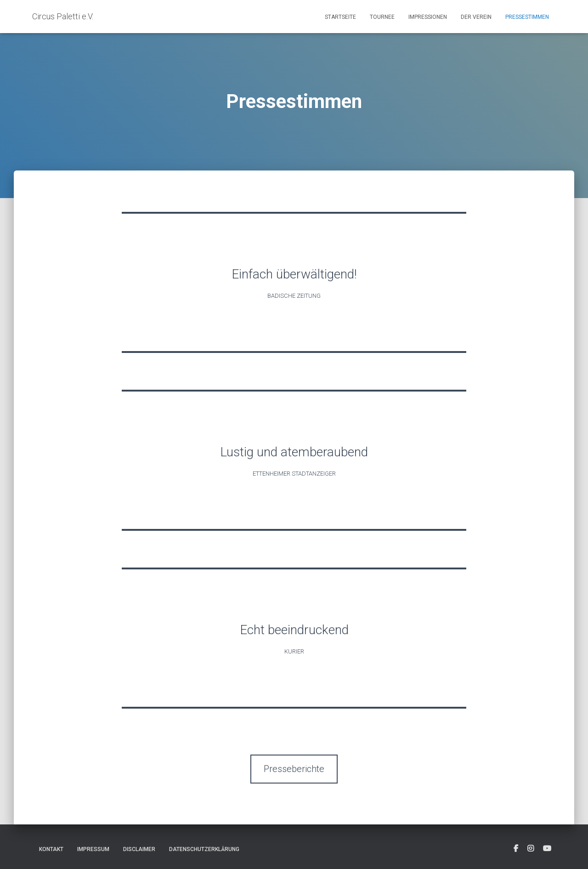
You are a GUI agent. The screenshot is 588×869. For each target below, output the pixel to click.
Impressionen (428, 17)
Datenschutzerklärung (204, 849)
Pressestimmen (527, 17)
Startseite (340, 17)
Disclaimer (139, 849)
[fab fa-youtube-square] (547, 849)
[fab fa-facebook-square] (516, 849)
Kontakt (51, 849)
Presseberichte (294, 769)
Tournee (382, 17)
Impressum (93, 849)
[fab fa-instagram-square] (531, 849)
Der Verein (476, 17)
